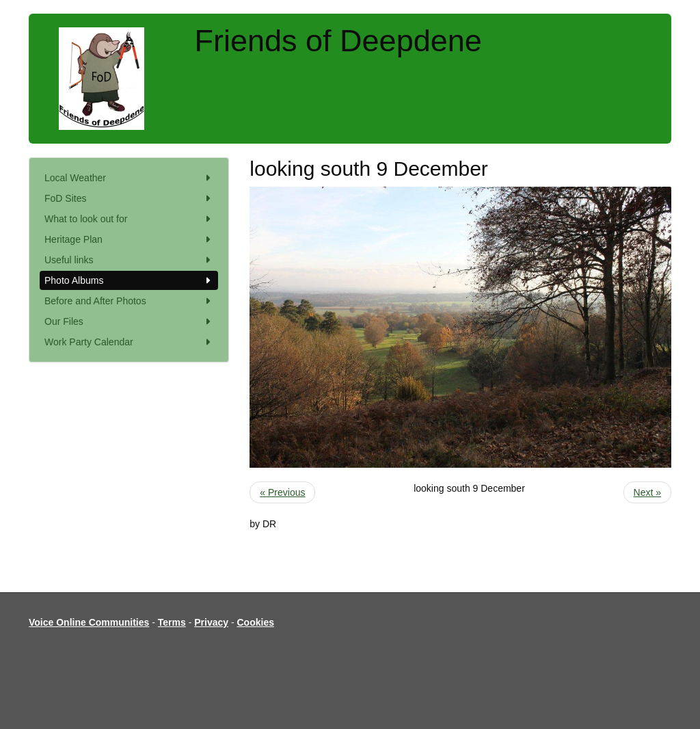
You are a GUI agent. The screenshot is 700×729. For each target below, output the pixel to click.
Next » (647, 492)
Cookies (256, 622)
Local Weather (129, 178)
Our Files (129, 321)
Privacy (211, 622)
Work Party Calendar (129, 342)
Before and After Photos (129, 301)
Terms (172, 622)
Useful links (129, 260)
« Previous (282, 492)
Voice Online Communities (89, 622)
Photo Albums (129, 280)
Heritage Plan (129, 239)
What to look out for (129, 219)
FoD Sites (129, 198)
